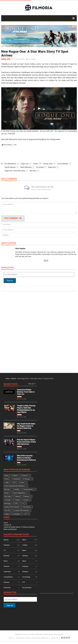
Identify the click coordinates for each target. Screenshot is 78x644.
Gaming (19, 397)
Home (8, 379)
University (7, 588)
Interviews (7, 572)
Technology (26, 577)
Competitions (8, 577)
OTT (24, 582)
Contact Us (7, 525)
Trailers (25, 545)
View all (31, 384)
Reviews (7, 556)
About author (9, 243)
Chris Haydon (32, 59)
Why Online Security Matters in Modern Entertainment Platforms (26, 458)
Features (7, 545)
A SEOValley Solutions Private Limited (47, 634)
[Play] (39, 108)
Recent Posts (11, 384)
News (8, 59)
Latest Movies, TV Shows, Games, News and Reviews (32, 638)
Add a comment (9, 179)
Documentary (27, 588)
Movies (4, 59)
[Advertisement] (38, 153)
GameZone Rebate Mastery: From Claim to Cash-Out (26, 392)
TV (5, 550)
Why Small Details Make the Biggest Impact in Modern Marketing (26, 426)
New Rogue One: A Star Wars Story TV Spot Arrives (35, 53)
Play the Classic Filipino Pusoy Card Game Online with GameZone (26, 442)
